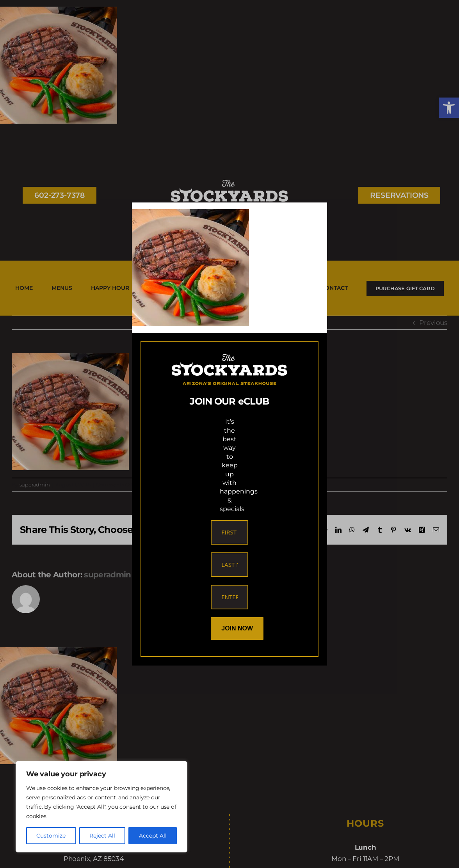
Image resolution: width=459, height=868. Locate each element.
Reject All (102, 836)
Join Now (237, 628)
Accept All (153, 836)
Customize (51, 836)
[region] (101, 807)
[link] (190, 215)
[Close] (314, 215)
